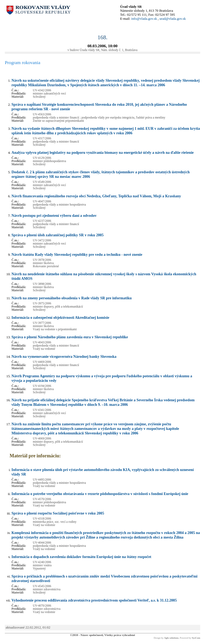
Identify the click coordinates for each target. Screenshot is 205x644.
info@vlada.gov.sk (144, 19)
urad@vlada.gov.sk (172, 19)
